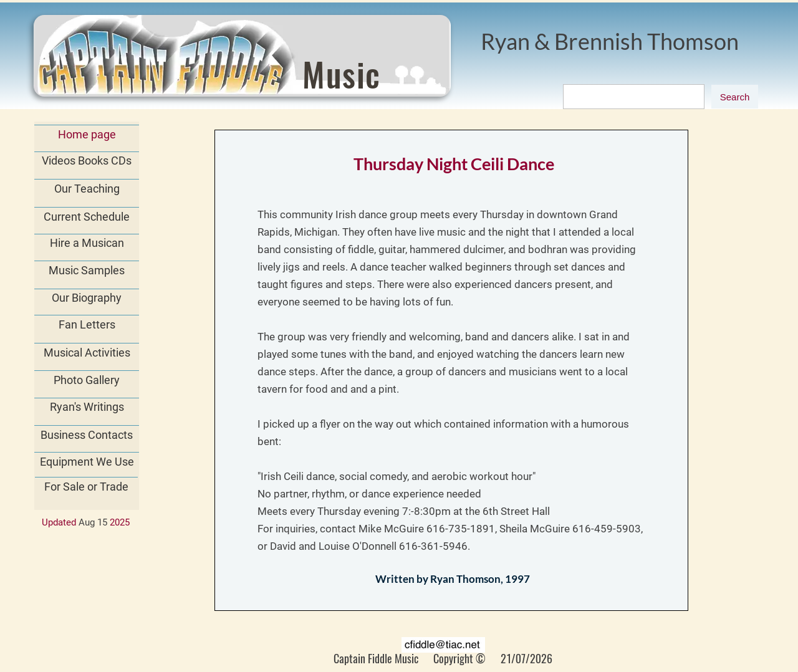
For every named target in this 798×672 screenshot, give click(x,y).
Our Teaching (87, 189)
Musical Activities (87, 353)
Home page (87, 134)
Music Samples (87, 270)
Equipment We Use (87, 462)
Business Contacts (87, 435)
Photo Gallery (87, 380)
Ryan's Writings (87, 407)
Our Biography (87, 298)
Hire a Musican (87, 243)
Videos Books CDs (87, 161)
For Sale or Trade (86, 487)
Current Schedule (87, 217)
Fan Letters (87, 324)
